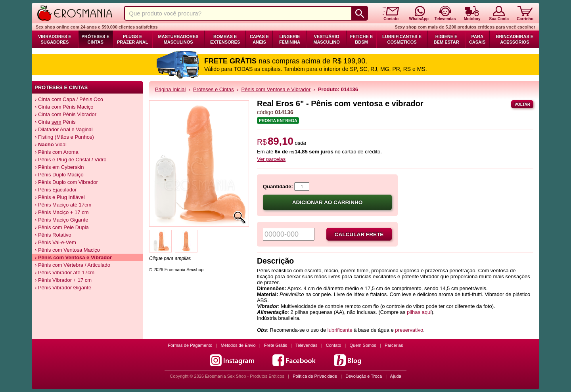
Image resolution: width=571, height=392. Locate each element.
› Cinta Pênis (55, 122)
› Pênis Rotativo (53, 235)
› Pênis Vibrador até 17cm (65, 272)
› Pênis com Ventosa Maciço (67, 250)
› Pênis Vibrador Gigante (63, 288)
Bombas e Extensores (225, 39)
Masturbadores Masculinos (178, 39)
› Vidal (51, 144)
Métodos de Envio (238, 345)
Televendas (307, 345)
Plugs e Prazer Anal (132, 39)
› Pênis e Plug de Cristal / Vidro (71, 160)
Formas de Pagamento (190, 345)
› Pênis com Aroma (57, 152)
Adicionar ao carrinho (328, 202)
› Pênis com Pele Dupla (62, 227)
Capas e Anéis (259, 39)
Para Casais (477, 39)
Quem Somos (363, 345)
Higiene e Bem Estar (446, 39)
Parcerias (394, 345)
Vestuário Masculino (327, 39)
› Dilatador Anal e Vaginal (64, 129)
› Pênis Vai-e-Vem (56, 242)
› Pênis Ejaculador (56, 190)
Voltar (522, 104)
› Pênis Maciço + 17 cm (62, 212)
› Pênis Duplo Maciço (59, 175)
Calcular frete (359, 234)
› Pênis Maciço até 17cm (63, 205)
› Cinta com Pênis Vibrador (66, 114)
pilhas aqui (419, 312)
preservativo (409, 330)
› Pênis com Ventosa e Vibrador (73, 257)
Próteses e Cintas (96, 39)
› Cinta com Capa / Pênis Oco (69, 99)
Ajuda (396, 376)
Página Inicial (170, 89)
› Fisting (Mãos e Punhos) (64, 137)
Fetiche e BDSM (361, 39)
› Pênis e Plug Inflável (60, 197)
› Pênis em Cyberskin (59, 167)
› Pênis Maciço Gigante (61, 220)
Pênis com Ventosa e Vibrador (276, 89)
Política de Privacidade (315, 376)
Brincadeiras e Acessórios (514, 39)
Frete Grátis (276, 345)
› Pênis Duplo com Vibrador (66, 182)
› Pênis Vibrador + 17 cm (63, 280)
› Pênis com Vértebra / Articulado (73, 265)
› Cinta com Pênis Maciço (64, 107)
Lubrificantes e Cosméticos (402, 39)
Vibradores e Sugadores (55, 39)
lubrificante (340, 330)
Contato (334, 345)
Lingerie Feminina (290, 39)
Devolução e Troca (364, 376)
